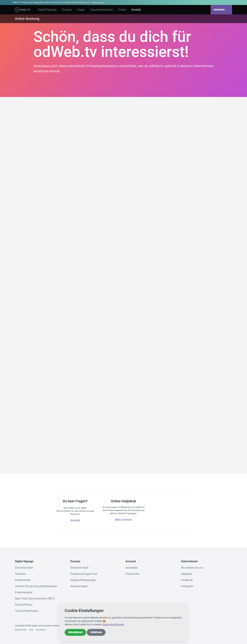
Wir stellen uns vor (192, 568)
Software (20, 574)
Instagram (187, 586)
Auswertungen (79, 586)
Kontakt (136, 10)
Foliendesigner (24, 592)
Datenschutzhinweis (113, 624)
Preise (122, 10)
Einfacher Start (24, 568)
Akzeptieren (75, 632)
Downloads (132, 574)
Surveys (67, 10)
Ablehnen (96, 632)
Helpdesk (187, 574)
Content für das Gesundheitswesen (36, 586)
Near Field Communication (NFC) (35, 599)
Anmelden (221, 10)
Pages (81, 10)
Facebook (187, 580)
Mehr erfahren (98, 2)
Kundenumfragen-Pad (84, 574)
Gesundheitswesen (102, 10)
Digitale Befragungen (83, 580)
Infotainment (23, 580)
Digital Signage (47, 10)
